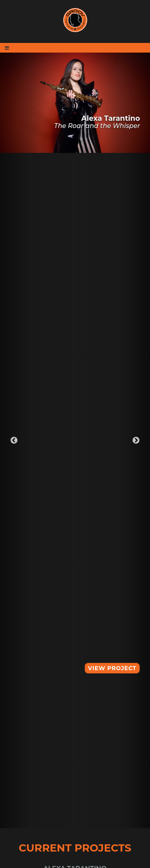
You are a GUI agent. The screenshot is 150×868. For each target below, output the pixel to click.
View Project (112, 668)
